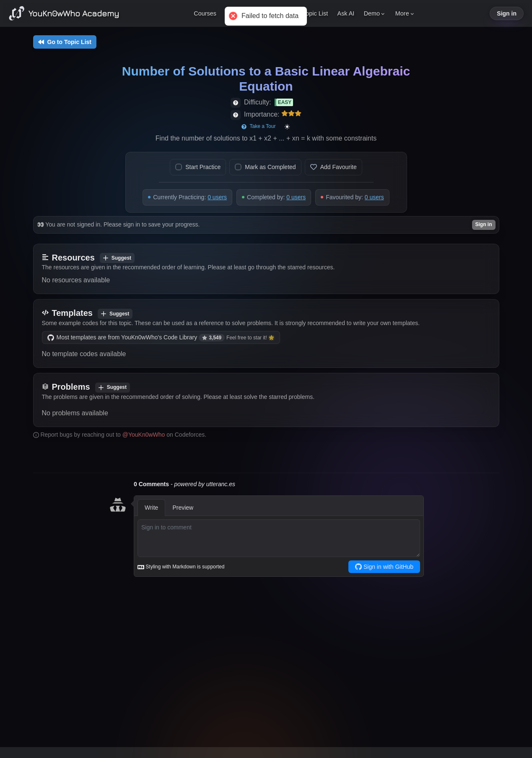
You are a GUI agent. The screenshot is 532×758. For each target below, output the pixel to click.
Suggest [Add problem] (113, 387)
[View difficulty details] (236, 103)
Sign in (507, 13)
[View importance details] (236, 115)
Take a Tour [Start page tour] (259, 126)
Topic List (315, 13)
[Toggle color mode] (287, 127)
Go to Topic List (65, 42)
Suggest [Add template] (115, 314)
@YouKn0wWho (144, 435)
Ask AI (346, 13)
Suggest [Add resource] (117, 258)
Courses (205, 13)
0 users (217, 197)
